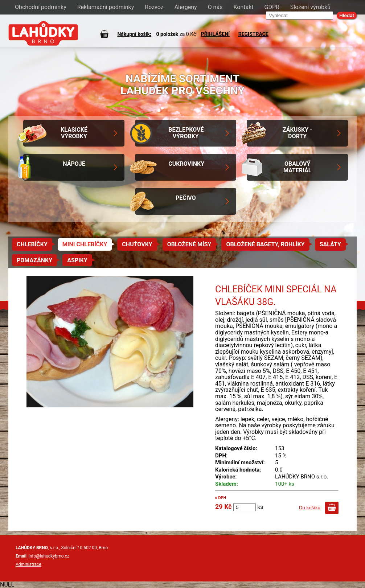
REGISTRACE (253, 34)
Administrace (28, 564)
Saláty (330, 244)
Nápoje (74, 164)
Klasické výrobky (74, 133)
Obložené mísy (189, 244)
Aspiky (77, 260)
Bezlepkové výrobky (186, 133)
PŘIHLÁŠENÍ (216, 34)
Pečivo (186, 198)
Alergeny (186, 7)
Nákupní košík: (134, 34)
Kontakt (243, 7)
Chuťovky (137, 244)
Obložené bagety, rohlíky (265, 244)
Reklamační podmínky (106, 7)
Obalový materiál (297, 167)
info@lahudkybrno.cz (49, 556)
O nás (215, 7)
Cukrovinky (186, 164)
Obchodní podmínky (41, 7)
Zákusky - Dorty (298, 133)
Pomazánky (34, 260)
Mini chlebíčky (85, 244)
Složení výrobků (310, 7)
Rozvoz (154, 7)
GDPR (272, 7)
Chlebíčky (32, 244)
